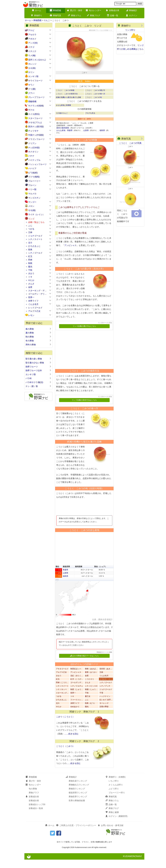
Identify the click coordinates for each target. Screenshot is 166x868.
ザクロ (31, 110)
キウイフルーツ (35, 81)
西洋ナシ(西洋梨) (36, 127)
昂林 (30, 260)
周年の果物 (38, 345)
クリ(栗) (32, 89)
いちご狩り (114, 789)
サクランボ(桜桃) (36, 106)
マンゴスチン (34, 198)
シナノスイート (35, 239)
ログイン (132, 15)
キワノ (31, 85)
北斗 (30, 243)
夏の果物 (38, 333)
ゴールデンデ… (77, 691)
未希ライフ (33, 301)
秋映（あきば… (91, 677)
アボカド (32, 39)
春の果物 (38, 329)
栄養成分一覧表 (36, 817)
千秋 (30, 270)
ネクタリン (33, 152)
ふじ (30, 226)
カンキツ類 (33, 76)
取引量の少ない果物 (38, 363)
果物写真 (56, 15)
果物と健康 (112, 821)
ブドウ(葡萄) (34, 177)
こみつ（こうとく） (65, 725)
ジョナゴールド (35, 236)
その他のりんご (62, 122)
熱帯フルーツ (38, 367)
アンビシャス (70, 254)
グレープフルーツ (36, 97)
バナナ (31, 156)
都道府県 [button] (66, 575)
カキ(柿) (32, 68)
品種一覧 (113, 15)
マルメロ (32, 194)
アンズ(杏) (33, 43)
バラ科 (38, 378)
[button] (56, 588)
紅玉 (30, 256)
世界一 (31, 297)
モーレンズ (104, 712)
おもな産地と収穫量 (63, 114)
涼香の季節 (104, 715)
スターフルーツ (35, 118)
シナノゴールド (35, 253)
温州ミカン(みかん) (37, 60)
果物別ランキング (77, 797)
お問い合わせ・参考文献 (111, 834)
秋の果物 (38, 337)
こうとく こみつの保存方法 (67, 102)
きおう (31, 273)
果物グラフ (34, 801)
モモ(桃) (32, 210)
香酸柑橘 (32, 101)
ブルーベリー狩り (117, 801)
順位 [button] (57, 575)
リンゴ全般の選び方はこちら (84, 335)
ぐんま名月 (33, 304)
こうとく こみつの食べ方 (95, 102)
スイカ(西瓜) (34, 114)
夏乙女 (88, 705)
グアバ (31, 93)
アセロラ (32, 35)
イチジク (32, 51)
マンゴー (32, 202)
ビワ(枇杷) (33, 173)
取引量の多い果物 (38, 359)
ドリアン (32, 143)
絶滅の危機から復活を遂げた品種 (68, 106)
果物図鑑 (56, 10)
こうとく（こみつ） (65, 755)
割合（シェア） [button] (101, 575)
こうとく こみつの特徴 (65, 99)
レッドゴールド (35, 308)
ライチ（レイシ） (36, 215)
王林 (30, 232)
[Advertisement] (83, 357)
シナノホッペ (61, 698)
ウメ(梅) (32, 55)
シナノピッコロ (91, 695)
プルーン (32, 185)
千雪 (101, 701)
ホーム (36, 10)
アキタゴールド (62, 677)
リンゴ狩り (130, 30)
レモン (31, 315)
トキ (30, 277)
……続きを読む (71, 742)
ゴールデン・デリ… (37, 294)
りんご (47, 20)
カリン (31, 72)
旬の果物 (33, 797)
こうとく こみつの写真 (130, 143)
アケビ (31, 30)
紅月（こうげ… (77, 688)
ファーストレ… (77, 708)
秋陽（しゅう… (91, 698)
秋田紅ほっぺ (76, 677)
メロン (31, 206)
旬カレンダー (94, 10)
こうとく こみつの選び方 (95, 99)
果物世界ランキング (78, 805)
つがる (31, 229)
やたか (31, 280)
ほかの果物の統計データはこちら (84, 664)
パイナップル (34, 160)
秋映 (30, 263)
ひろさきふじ (34, 246)
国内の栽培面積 (63, 136)
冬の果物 (38, 341)
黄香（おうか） (91, 681)
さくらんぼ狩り (116, 793)
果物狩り (36, 15)
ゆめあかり (75, 715)
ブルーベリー (34, 181)
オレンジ (32, 64)
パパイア (32, 169)
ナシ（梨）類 (38, 386)
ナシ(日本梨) (34, 148)
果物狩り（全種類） (116, 785)
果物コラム (75, 15)
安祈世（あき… (106, 677)
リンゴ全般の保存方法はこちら (84, 409)
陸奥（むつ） (90, 712)
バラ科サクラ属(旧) (38, 382)
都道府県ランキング (78, 801)
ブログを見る (90, 122)
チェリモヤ (33, 131)
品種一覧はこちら (36, 222)
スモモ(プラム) (35, 123)
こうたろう (89, 688)
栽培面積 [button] (79, 575)
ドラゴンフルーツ (36, 139)
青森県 (70, 139)
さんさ (31, 284)
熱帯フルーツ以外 (38, 370)
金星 (30, 287)
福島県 (102, 139)
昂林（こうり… (62, 691)
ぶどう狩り (114, 797)
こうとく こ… (106, 688)
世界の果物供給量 (77, 809)
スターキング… (62, 701)
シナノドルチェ (77, 695)
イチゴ (31, 47)
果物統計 (132, 10)
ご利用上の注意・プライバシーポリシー (76, 834)
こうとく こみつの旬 (94, 106)
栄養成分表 (113, 10)
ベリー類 (32, 189)
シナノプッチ (105, 695)
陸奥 (30, 250)
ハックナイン (105, 705)
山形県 (86, 139)
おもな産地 (61, 139)
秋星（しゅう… (77, 698)
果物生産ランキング (78, 789)
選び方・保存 (75, 10)
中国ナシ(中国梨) (36, 135)
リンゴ (31, 219)
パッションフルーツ (37, 164)
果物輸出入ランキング (79, 793)
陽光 (30, 267)
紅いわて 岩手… (106, 708)
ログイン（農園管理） (117, 825)
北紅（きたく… (77, 684)
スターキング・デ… (37, 291)
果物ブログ (94, 15)
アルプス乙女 (34, 311)
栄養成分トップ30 (37, 813)
